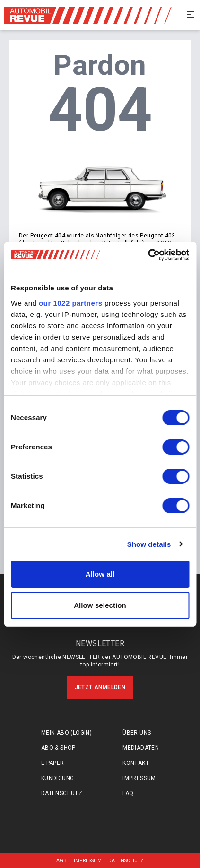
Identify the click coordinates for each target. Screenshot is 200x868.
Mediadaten (141, 748)
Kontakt (136, 763)
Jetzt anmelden (100, 687)
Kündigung (58, 778)
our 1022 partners (70, 303)
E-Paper (53, 763)
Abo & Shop (58, 748)
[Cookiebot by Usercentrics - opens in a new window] (148, 255)
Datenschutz (62, 793)
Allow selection (100, 605)
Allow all (100, 574)
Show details (149, 544)
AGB (62, 861)
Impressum (139, 778)
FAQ (128, 793)
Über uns (137, 733)
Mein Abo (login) (66, 733)
